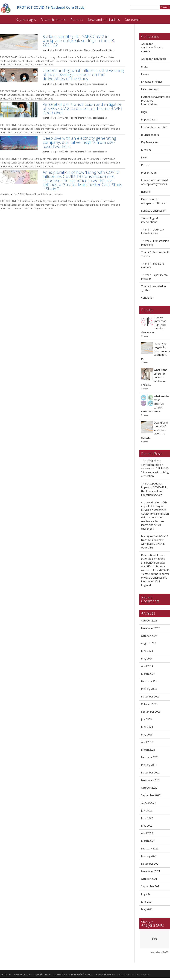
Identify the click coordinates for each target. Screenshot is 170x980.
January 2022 (149, 857)
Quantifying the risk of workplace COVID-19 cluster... (154, 431)
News (144, 158)
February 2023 (150, 758)
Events (145, 75)
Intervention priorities (154, 128)
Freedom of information (81, 975)
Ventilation (148, 298)
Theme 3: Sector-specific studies (92, 85)
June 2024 (147, 652)
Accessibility (59, 975)
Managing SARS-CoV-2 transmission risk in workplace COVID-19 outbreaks (155, 543)
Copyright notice (42, 975)
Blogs (145, 67)
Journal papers (76, 51)
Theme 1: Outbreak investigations (99, 51)
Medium (146, 151)
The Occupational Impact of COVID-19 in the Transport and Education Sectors (154, 490)
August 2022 (149, 804)
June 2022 (147, 819)
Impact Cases (149, 120)
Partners (77, 20)
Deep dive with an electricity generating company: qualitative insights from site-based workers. (79, 143)
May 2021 (147, 910)
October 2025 (149, 621)
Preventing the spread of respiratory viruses (154, 183)
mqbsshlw (50, 51)
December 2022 (150, 773)
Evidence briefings (152, 82)
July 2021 (146, 895)
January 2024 (149, 690)
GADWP (166, 952)
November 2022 (151, 781)
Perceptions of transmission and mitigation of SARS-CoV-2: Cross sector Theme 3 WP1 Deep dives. (83, 109)
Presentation (149, 173)
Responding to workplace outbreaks (154, 202)
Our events (133, 20)
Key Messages (150, 143)
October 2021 (149, 879)
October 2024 (149, 636)
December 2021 (150, 864)
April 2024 (147, 667)
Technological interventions (149, 221)
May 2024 (147, 659)
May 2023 (147, 735)
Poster (145, 166)
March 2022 (148, 841)
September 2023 (151, 712)
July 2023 (146, 720)
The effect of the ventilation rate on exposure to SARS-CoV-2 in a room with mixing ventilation (155, 469)
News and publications (104, 20)
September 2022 (151, 796)
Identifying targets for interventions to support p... (155, 352)
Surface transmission (154, 211)
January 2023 (149, 766)
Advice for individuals (154, 60)
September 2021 (151, 887)
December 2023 (150, 697)
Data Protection (22, 975)
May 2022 (147, 826)
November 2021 (151, 872)
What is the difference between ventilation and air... (154, 378)
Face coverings (150, 90)
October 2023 (149, 705)
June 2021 (147, 902)
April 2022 (147, 834)
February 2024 (150, 682)
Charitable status (105, 975)
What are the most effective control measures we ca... (155, 404)
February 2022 (150, 849)
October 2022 (149, 788)
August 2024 (149, 644)
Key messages (26, 20)
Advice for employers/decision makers (153, 48)
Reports (73, 85)
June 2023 (147, 728)
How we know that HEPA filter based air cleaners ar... (154, 325)
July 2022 (146, 811)
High (144, 113)
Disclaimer (6, 975)
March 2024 (148, 674)
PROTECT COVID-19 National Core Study (8, 19)
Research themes (53, 20)
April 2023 (147, 743)
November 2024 (151, 629)
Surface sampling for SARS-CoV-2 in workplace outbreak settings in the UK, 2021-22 (79, 41)
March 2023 (148, 750)
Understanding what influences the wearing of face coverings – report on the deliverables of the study (83, 75)
